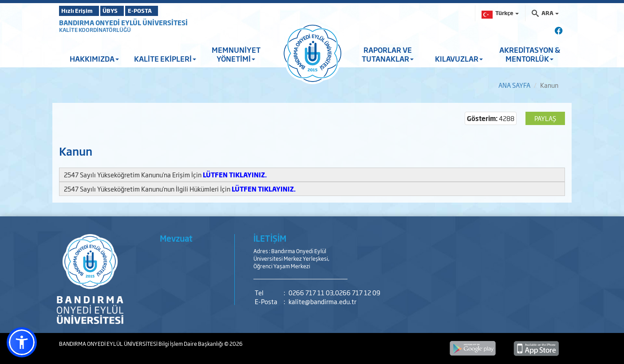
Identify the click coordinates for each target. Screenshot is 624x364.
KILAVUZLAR (459, 59)
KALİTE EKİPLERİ (165, 59)
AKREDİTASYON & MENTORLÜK (530, 54)
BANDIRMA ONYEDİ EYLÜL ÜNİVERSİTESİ (123, 22)
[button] (22, 342)
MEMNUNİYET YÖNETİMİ (236, 54)
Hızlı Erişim (81, 11)
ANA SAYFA (514, 85)
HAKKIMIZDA (94, 59)
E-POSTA (166, 11)
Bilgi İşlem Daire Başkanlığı (191, 344)
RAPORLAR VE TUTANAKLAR (388, 54)
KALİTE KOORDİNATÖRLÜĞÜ (95, 30)
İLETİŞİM (270, 238)
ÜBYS (124, 11)
